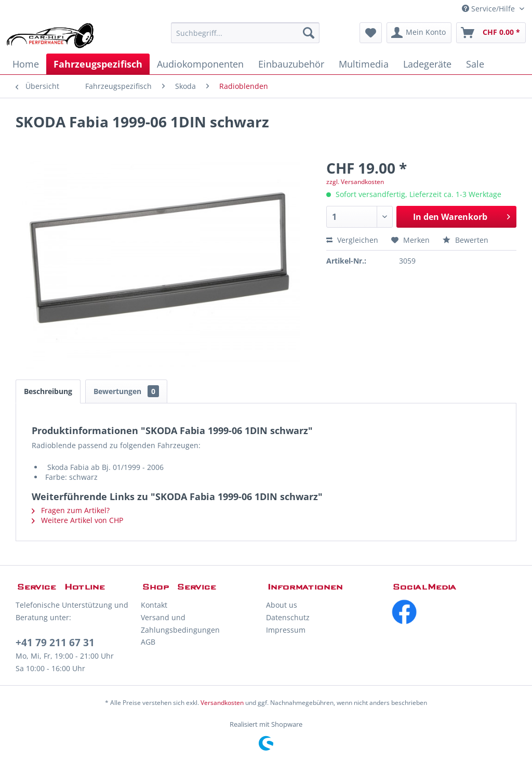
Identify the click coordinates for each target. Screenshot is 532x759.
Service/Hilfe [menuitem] (489, 9)
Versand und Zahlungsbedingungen (180, 624)
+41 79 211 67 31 (55, 643)
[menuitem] (245, 33)
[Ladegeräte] (427, 64)
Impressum (286, 630)
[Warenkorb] (491, 33)
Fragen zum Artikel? (71, 510)
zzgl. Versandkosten (355, 182)
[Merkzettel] (371, 33)
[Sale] (475, 64)
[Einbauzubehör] (291, 64)
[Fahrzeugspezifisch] (98, 64)
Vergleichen (352, 240)
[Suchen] (309, 33)
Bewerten (465, 240)
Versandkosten (222, 703)
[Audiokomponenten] (200, 64)
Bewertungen (126, 391)
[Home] (26, 64)
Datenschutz (288, 617)
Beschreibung (48, 391)
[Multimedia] (364, 64)
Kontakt (154, 605)
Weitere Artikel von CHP (77, 520)
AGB (148, 642)
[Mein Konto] (419, 33)
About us (282, 605)
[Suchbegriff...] (245, 33)
